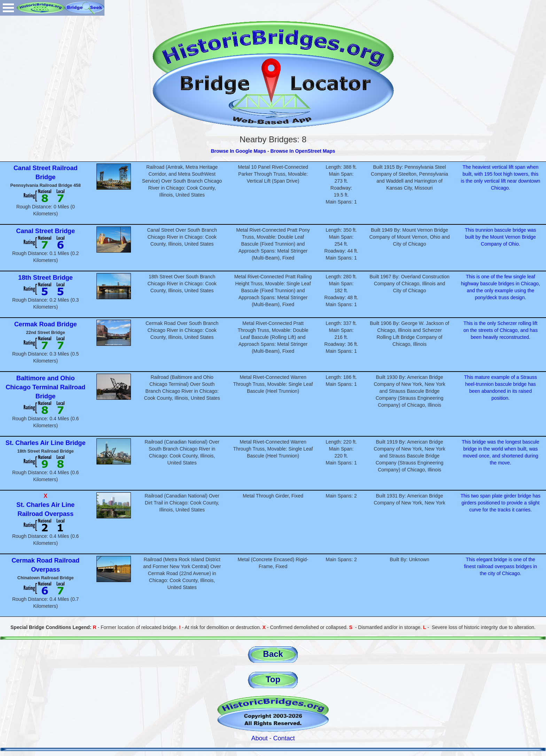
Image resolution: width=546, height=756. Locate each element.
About (259, 738)
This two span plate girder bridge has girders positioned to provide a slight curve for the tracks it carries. (501, 503)
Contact (284, 738)
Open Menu (8, 8)
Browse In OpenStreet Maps (303, 151)
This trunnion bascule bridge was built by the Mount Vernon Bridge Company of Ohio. (501, 237)
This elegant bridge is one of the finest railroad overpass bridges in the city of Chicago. (501, 566)
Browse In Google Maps (238, 151)
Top (273, 679)
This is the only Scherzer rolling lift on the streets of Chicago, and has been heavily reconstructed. (501, 330)
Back (273, 654)
